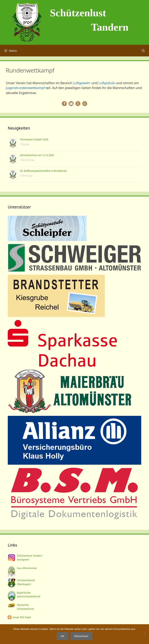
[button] (64, 104)
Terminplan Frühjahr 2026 (34, 139)
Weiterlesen (81, 636)
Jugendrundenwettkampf (25, 88)
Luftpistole (107, 83)
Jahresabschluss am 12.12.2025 (37, 155)
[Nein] (144, 634)
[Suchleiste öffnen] (143, 51)
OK (62, 636)
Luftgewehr (82, 83)
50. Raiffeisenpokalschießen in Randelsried (43, 171)
